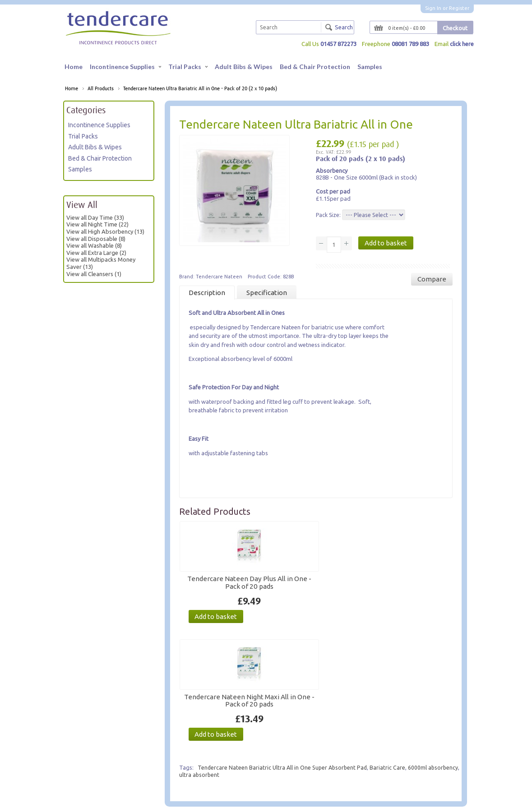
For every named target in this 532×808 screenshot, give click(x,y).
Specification (267, 293)
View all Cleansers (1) (94, 274)
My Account (297, 733)
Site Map (153, 741)
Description (207, 293)
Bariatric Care (391, 656)
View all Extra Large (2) (96, 253)
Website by (371, 797)
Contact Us (155, 733)
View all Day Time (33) (95, 218)
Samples (370, 67)
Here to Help (228, 733)
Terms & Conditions (97, 758)
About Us (84, 733)
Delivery (222, 767)
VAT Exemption (231, 775)
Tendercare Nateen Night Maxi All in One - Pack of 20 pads (307, 586)
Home (74, 67)
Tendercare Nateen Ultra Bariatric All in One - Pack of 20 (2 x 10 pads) (200, 89)
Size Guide (225, 758)
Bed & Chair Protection (315, 67)
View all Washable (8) (94, 246)
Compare (432, 279)
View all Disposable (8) (96, 239)
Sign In (433, 8)
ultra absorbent (233, 664)
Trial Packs (188, 67)
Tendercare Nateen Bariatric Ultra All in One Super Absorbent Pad (284, 656)
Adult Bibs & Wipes (244, 67)
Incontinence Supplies (125, 67)
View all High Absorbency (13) (105, 232)
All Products (101, 89)
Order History (299, 741)
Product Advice (231, 741)
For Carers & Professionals (105, 741)
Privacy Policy (89, 750)
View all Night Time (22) (97, 225)
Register (459, 8)
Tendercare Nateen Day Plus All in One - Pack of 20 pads (221, 582)
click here (462, 44)
